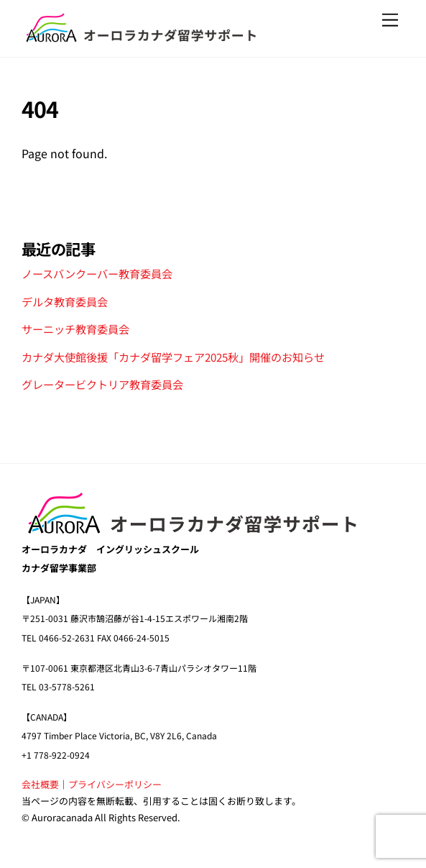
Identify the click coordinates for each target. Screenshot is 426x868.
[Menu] (390, 20)
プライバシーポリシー (115, 784)
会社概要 (40, 784)
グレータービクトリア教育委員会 (102, 384)
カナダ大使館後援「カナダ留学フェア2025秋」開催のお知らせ (173, 357)
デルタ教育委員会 (65, 301)
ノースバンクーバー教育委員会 (97, 273)
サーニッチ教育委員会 (75, 329)
